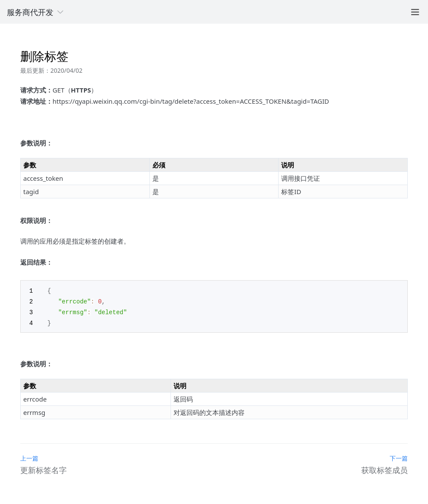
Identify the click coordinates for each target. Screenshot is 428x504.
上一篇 (29, 456)
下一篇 (399, 456)
